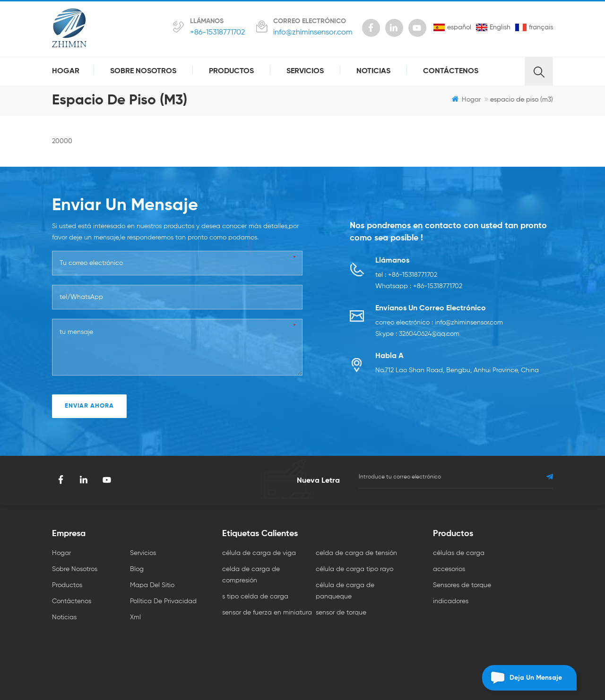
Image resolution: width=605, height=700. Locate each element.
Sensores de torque (462, 585)
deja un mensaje (522, 678)
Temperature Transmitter (331, 661)
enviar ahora (89, 406)
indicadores (451, 601)
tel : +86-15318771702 (406, 275)
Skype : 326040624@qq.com (417, 334)
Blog (137, 569)
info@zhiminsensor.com (313, 33)
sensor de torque (341, 613)
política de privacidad (163, 601)
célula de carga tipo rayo (354, 569)
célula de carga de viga (259, 553)
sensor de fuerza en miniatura (267, 613)
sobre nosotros (143, 71)
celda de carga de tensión (356, 553)
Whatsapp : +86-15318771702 (419, 286)
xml (135, 617)
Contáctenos (451, 71)
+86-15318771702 (217, 33)
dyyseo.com (387, 675)
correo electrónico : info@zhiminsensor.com (439, 323)
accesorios (449, 569)
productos (231, 71)
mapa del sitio (152, 585)
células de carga (459, 553)
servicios (305, 71)
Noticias (373, 71)
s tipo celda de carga (255, 597)
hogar (66, 71)
